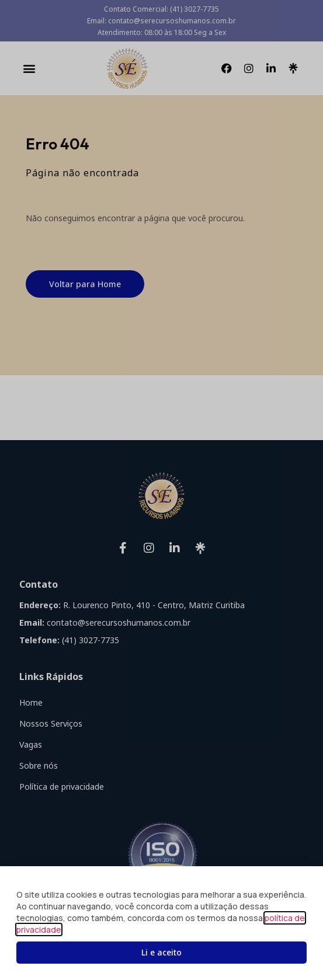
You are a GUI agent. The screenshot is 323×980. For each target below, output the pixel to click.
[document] (161, 490)
